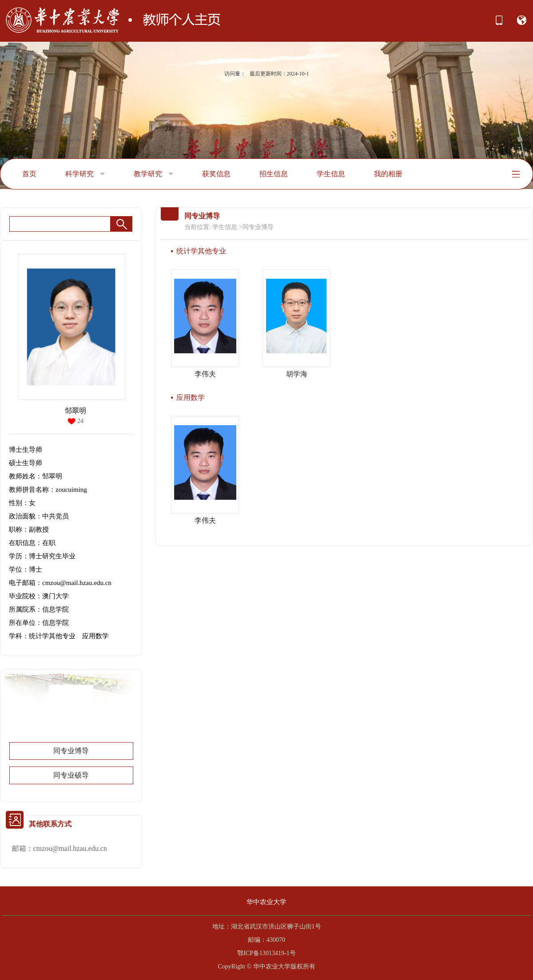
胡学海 (297, 374)
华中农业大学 (266, 902)
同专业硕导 (71, 775)
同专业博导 (71, 751)
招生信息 (274, 174)
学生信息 (331, 174)
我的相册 (388, 174)
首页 (29, 174)
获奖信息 (216, 174)
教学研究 (153, 174)
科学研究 (85, 174)
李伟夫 (205, 374)
